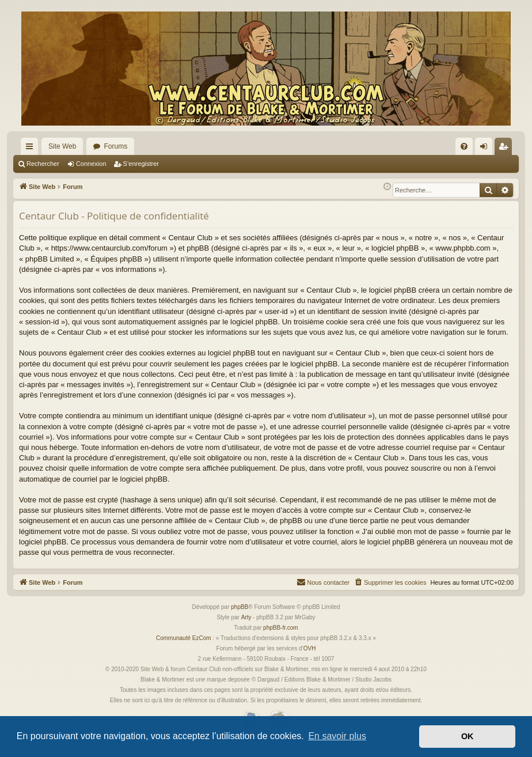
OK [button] (468, 736)
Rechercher (43, 164)
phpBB (240, 607)
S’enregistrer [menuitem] (506, 149)
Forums (115, 146)
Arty (246, 617)
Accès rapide (32, 149)
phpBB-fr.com (281, 628)
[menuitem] (464, 146)
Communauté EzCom (184, 638)
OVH (310, 648)
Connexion (91, 164)
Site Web (62, 146)
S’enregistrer (141, 164)
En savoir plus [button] (337, 736)
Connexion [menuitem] (486, 149)
